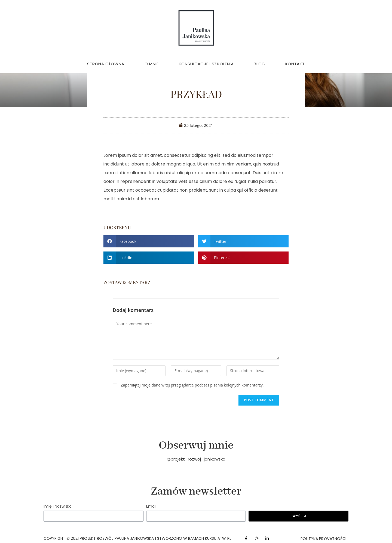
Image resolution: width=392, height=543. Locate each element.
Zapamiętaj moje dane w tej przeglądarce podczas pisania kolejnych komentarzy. (192, 385)
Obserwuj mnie (196, 446)
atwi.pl (225, 538)
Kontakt (295, 64)
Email (151, 506)
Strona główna (106, 64)
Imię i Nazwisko (58, 506)
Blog (259, 64)
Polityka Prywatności (323, 538)
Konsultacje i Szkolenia (206, 64)
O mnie (152, 64)
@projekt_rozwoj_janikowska (196, 459)
